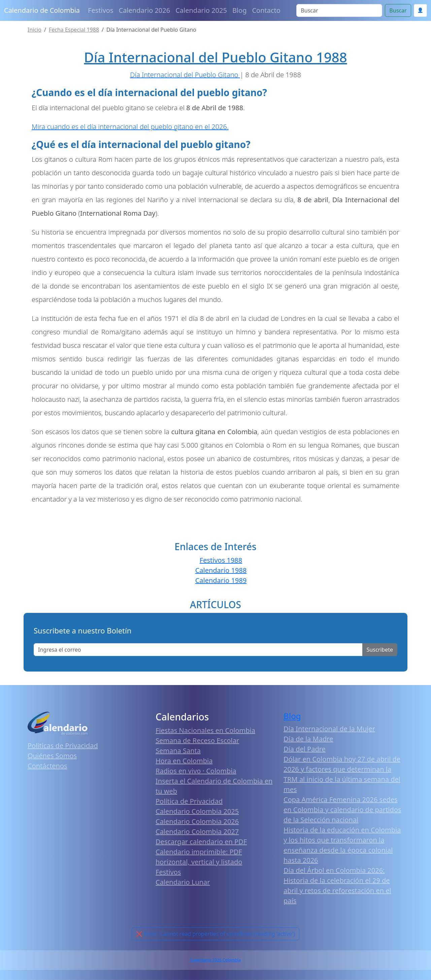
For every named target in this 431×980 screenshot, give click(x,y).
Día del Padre (305, 749)
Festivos (101, 10)
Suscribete (380, 650)
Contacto (266, 10)
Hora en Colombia (184, 761)
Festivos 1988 (221, 560)
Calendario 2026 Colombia (215, 960)
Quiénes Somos (52, 756)
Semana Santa (178, 751)
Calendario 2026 (145, 10)
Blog (240, 10)
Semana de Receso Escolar (197, 740)
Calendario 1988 (221, 570)
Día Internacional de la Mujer (329, 729)
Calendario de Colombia (42, 10)
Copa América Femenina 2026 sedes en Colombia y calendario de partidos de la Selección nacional (342, 810)
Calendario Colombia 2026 (197, 821)
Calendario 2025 (201, 10)
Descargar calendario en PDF (201, 842)
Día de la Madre (308, 739)
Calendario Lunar (183, 882)
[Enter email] (198, 650)
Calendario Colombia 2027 (197, 831)
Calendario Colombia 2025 (197, 811)
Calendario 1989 (221, 580)
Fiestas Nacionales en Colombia (205, 730)
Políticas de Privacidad (63, 746)
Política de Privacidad (189, 801)
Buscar (398, 10)
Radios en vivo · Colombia (196, 771)
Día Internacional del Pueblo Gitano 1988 (215, 57)
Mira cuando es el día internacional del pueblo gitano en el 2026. (130, 127)
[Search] (339, 10)
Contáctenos (47, 766)
